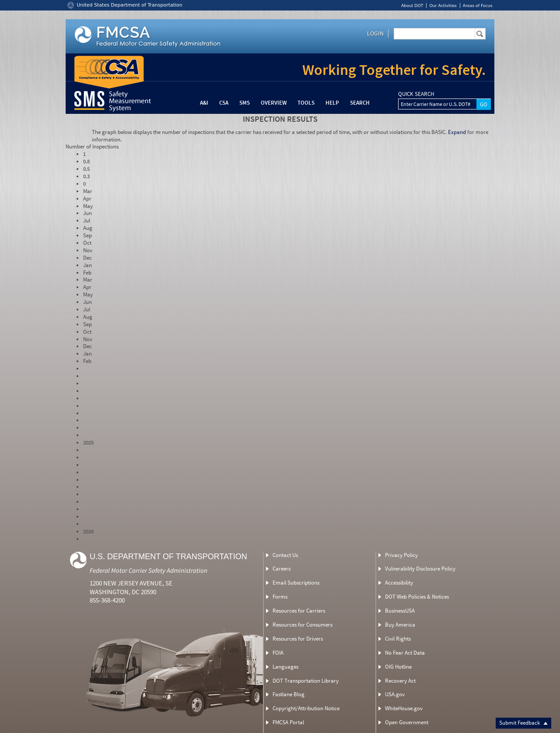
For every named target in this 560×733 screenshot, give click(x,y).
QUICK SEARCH (416, 94)
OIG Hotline (398, 667)
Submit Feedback (523, 723)
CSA (224, 103)
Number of (92, 146)
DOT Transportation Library (306, 681)
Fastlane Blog (289, 694)
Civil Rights (398, 639)
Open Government (407, 722)
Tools (306, 103)
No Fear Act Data (405, 653)
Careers (282, 569)
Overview (274, 103)
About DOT (412, 5)
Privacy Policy (401, 555)
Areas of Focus (478, 5)
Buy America (400, 625)
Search (360, 103)
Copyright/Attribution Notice (306, 708)
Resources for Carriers (299, 611)
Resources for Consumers (303, 625)
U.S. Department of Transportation (168, 557)
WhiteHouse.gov (404, 708)
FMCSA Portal (288, 722)
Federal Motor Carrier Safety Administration (149, 570)
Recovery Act (400, 681)
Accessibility (399, 583)
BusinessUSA (400, 611)
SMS (245, 103)
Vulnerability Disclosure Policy (420, 569)
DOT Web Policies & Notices (417, 597)
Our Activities (443, 5)
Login (375, 33)
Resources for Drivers (298, 639)
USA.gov (395, 694)
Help (332, 103)
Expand (457, 132)
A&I (204, 103)
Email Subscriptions (296, 583)
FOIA (278, 653)
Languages (285, 667)
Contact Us (285, 555)
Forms (280, 597)
